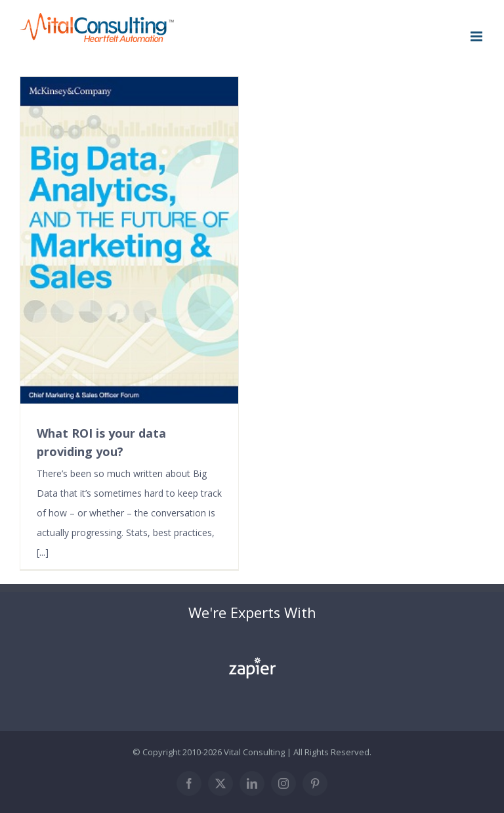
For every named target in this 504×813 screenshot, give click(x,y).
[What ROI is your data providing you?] (129, 240)
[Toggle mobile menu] (477, 36)
